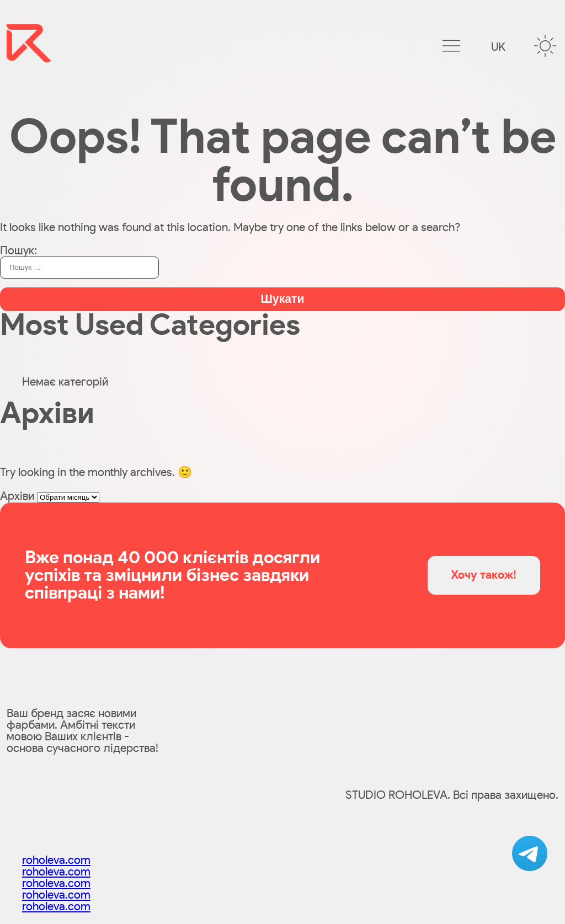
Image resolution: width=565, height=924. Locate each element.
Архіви (17, 496)
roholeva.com (56, 860)
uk (498, 47)
